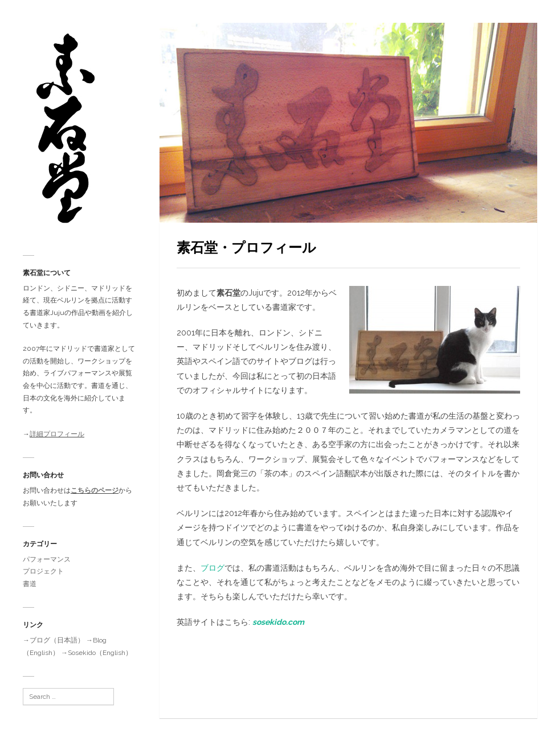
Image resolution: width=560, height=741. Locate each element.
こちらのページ (95, 490)
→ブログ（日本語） (54, 640)
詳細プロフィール (57, 434)
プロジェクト (43, 571)
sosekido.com (278, 622)
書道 (30, 584)
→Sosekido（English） (97, 653)
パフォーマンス (47, 559)
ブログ (212, 568)
